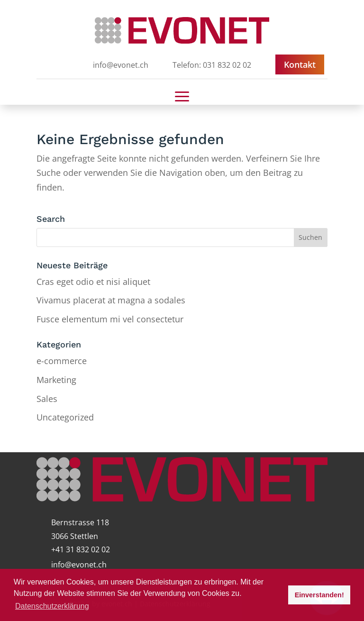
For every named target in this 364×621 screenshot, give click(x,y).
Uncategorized (65, 417)
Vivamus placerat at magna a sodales (111, 300)
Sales (47, 399)
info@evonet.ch (79, 565)
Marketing (56, 380)
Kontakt (300, 64)
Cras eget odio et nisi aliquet (93, 282)
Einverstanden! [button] (319, 595)
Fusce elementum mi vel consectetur (110, 319)
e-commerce (62, 361)
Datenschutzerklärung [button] (52, 606)
